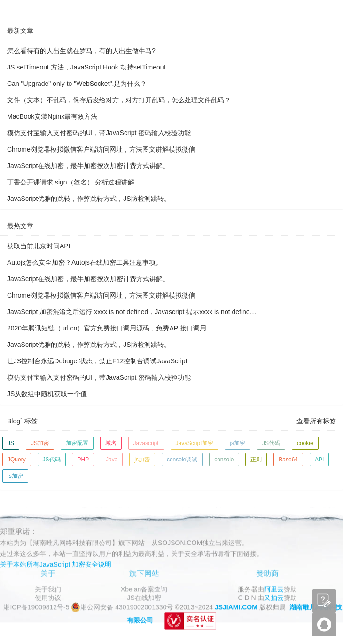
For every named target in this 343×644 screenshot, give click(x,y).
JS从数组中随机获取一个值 (47, 394)
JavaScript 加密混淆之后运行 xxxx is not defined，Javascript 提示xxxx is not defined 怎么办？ (132, 312)
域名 (111, 443)
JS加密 (40, 443)
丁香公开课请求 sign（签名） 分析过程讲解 (71, 182)
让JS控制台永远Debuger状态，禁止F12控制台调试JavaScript (97, 361)
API (319, 460)
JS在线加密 (144, 598)
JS (11, 443)
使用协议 (48, 598)
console (224, 460)
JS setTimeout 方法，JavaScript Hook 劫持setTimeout (86, 67)
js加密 (238, 443)
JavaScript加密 (195, 443)
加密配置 (77, 443)
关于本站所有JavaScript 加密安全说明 (56, 564)
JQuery (17, 460)
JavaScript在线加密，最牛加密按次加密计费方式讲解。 (88, 166)
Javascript (146, 443)
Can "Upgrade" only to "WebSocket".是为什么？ (77, 84)
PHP (83, 460)
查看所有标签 (316, 421)
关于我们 (48, 589)
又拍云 (274, 598)
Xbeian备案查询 (144, 589)
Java (112, 460)
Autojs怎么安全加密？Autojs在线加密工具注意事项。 (85, 262)
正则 (256, 460)
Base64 (288, 460)
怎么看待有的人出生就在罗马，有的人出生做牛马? (81, 51)
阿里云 (274, 589)
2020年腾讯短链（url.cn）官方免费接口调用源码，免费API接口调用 (107, 328)
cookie (305, 443)
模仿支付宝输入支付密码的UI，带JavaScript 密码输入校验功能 (99, 133)
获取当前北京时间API (39, 246)
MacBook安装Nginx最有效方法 (52, 116)
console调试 (182, 460)
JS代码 (271, 443)
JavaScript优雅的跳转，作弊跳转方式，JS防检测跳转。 (89, 199)
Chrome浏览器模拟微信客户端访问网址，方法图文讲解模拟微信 (101, 149)
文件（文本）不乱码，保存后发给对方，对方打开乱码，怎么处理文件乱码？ (119, 100)
